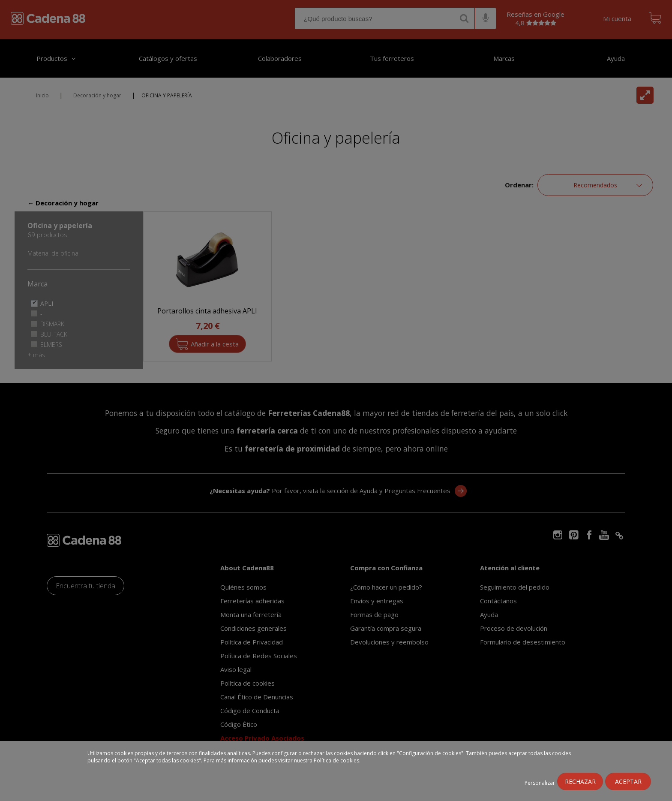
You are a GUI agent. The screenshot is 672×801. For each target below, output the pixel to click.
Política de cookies (336, 760)
